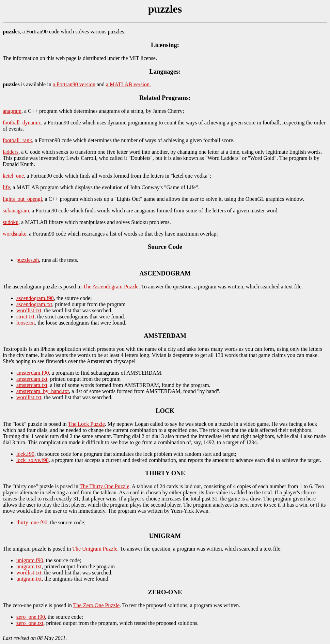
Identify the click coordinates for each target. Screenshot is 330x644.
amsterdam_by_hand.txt (43, 391)
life (6, 187)
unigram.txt (29, 566)
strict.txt (25, 317)
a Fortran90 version (74, 84)
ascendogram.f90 (35, 298)
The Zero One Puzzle (96, 605)
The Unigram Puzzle (95, 549)
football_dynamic (22, 123)
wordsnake (14, 234)
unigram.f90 (30, 560)
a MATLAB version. (128, 84)
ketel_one (13, 176)
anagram (12, 111)
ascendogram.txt (34, 304)
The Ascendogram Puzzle (111, 287)
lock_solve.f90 (33, 460)
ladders (11, 152)
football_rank (17, 140)
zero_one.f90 (31, 617)
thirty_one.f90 (32, 522)
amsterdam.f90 (33, 373)
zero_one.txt (30, 623)
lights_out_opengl (22, 199)
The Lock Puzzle (86, 424)
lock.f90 (25, 454)
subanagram (16, 211)
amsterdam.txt (32, 379)
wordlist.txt (29, 310)
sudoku (11, 222)
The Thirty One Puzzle (105, 486)
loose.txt (26, 323)
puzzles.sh (28, 260)
